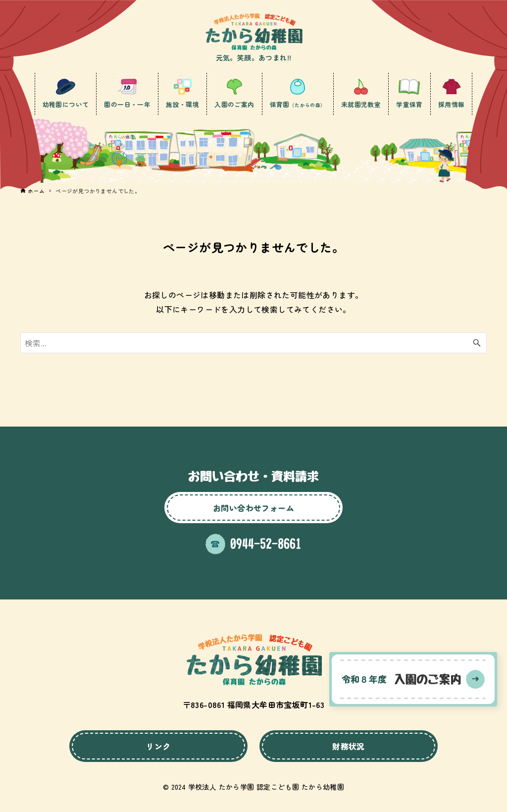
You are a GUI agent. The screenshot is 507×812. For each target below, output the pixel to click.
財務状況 (349, 746)
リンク (158, 746)
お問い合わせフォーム (253, 508)
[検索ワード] (253, 343)
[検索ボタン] (477, 343)
